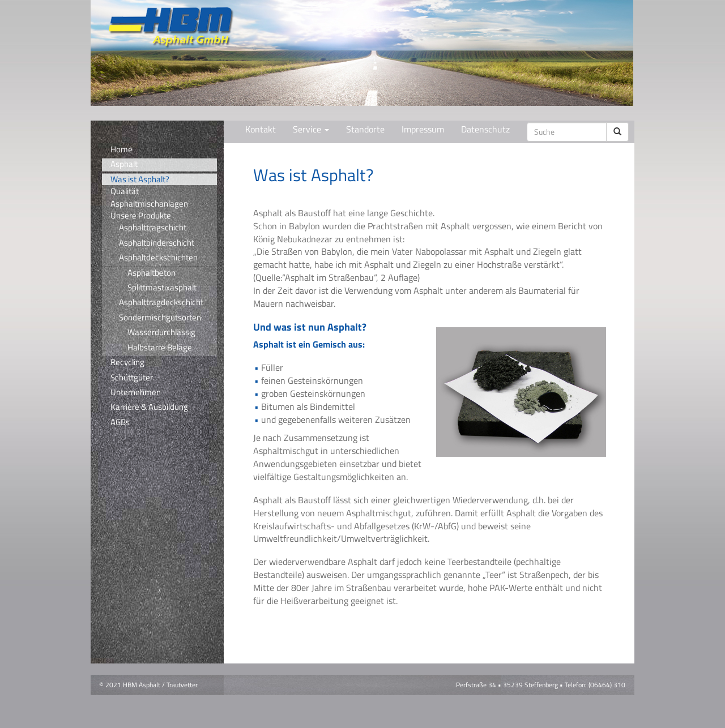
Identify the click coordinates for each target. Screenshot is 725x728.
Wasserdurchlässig (161, 332)
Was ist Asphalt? (140, 179)
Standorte (365, 129)
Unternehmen (136, 392)
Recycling (127, 362)
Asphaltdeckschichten (158, 258)
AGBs (120, 422)
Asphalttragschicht (153, 228)
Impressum (423, 129)
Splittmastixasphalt (162, 288)
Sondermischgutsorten (160, 318)
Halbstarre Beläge (160, 348)
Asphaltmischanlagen (149, 204)
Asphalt (124, 164)
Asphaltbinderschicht (157, 243)
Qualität (125, 191)
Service (311, 129)
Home (121, 149)
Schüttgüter (132, 378)
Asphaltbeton (152, 273)
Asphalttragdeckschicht (161, 302)
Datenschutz (485, 129)
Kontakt (261, 129)
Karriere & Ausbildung (149, 407)
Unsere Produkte (141, 215)
